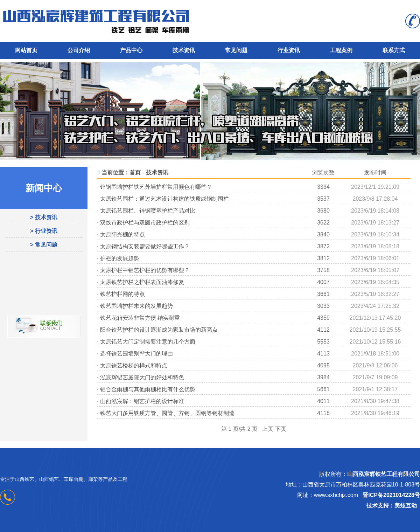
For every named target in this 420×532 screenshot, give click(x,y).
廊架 (93, 479)
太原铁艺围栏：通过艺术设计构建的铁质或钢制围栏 (164, 199)
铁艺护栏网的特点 (122, 294)
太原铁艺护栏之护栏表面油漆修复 (142, 282)
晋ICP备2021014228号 (391, 495)
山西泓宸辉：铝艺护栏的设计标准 (142, 401)
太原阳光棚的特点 (122, 234)
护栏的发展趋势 (120, 258)
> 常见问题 (44, 245)
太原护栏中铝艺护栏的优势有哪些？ (145, 270)
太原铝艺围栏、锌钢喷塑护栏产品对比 (148, 211)
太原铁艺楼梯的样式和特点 (134, 365)
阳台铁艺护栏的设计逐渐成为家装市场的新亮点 (159, 330)
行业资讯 (289, 50)
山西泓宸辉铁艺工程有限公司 (384, 474)
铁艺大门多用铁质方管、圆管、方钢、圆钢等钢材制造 (167, 413)
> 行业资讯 (44, 231)
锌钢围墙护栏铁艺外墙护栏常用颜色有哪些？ (156, 187)
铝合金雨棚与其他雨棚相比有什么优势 (148, 389)
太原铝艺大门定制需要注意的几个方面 (148, 342)
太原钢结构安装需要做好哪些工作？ (145, 246)
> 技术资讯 (44, 217)
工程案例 (341, 50)
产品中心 (131, 50)
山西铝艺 (49, 479)
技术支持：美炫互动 (392, 506)
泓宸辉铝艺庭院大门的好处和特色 (142, 377)
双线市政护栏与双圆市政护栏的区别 (145, 223)
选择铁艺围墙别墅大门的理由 (136, 354)
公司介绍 (79, 50)
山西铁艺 (24, 479)
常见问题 (236, 50)
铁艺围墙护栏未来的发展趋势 (136, 306)
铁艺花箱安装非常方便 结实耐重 (140, 318)
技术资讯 (184, 50)
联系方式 (394, 50)
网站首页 (26, 50)
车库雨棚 (73, 479)
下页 (281, 429)
